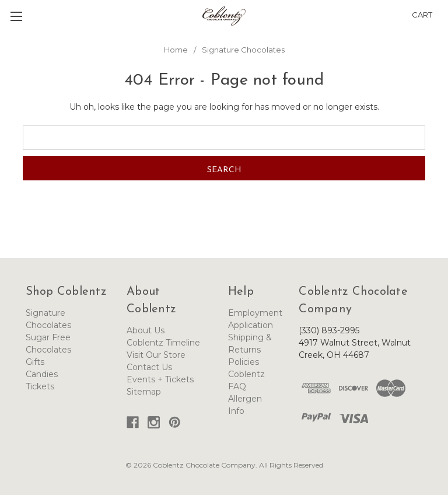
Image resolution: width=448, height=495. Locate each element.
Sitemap (144, 392)
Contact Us (149, 367)
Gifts (35, 362)
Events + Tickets (160, 379)
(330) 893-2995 (329, 330)
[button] (443, 8)
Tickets (40, 386)
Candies (42, 374)
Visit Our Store (156, 355)
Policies (244, 362)
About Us (146, 330)
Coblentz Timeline (163, 343)
